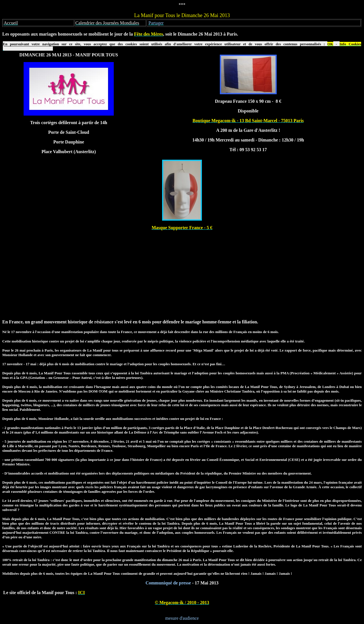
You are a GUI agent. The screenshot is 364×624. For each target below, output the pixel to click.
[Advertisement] (182, 275)
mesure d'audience (182, 618)
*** (182, 5)
